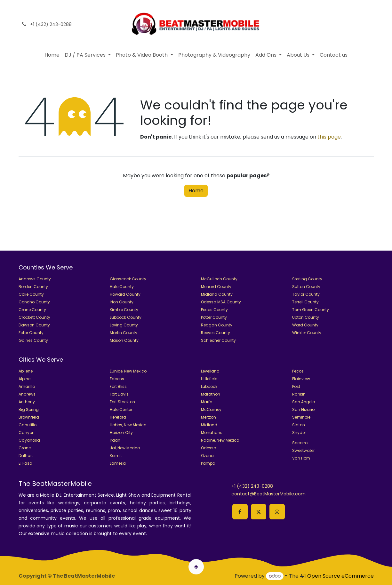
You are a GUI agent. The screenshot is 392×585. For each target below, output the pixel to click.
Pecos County (214, 310)
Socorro (300, 443)
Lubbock (209, 386)
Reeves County (216, 333)
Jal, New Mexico (125, 448)
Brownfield (29, 417)
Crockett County (34, 317)
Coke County (31, 294)
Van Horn (301, 458)
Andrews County (35, 279)
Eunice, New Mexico (128, 371)
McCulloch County (219, 279)
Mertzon (208, 417)
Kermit (116, 456)
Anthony (27, 402)
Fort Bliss (118, 386)
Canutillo (28, 425)
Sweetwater (303, 450)
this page (329, 137)
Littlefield (209, 379)
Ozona (207, 456)
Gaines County (33, 340)
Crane (25, 448)
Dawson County (34, 325)
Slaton (299, 425)
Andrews (27, 394)
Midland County (217, 294)
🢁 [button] (196, 567)
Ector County (31, 333)
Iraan (115, 440)
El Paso (25, 463)
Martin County (124, 333)
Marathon (211, 394)
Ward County (305, 325)
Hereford (118, 417)
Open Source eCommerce (340, 576)
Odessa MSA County (221, 302)
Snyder (299, 433)
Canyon (27, 433)
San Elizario (303, 409)
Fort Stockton (122, 402)
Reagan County (217, 325)
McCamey (211, 409)
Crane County (32, 310)
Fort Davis (119, 394)
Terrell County (305, 302)
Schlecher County (218, 340)
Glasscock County (128, 279)
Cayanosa (29, 440)
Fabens (117, 379)
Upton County (306, 317)
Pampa (208, 463)
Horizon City (121, 433)
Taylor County (306, 294)
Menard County (216, 287)
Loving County (124, 325)
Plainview (301, 379)
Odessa (209, 448)
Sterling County (307, 279)
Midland (209, 425)
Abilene (26, 371)
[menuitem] (52, 55)
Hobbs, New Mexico (128, 425)
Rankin (299, 394)
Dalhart (26, 456)
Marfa (207, 402)
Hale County (122, 287)
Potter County (214, 317)
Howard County (125, 294)
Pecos (298, 371)
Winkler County (307, 333)
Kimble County (124, 310)
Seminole (301, 417)
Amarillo (27, 386)
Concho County (34, 302)
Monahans (212, 433)
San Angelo (304, 402)
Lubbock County (126, 317)
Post (296, 386)
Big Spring (29, 409)
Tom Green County (311, 310)
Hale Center (121, 409)
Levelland (210, 371)
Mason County (124, 340)
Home (196, 191)
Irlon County (122, 302)
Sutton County (306, 287)
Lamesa (118, 463)
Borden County (33, 287)
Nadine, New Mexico (220, 440)
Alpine (24, 379)
